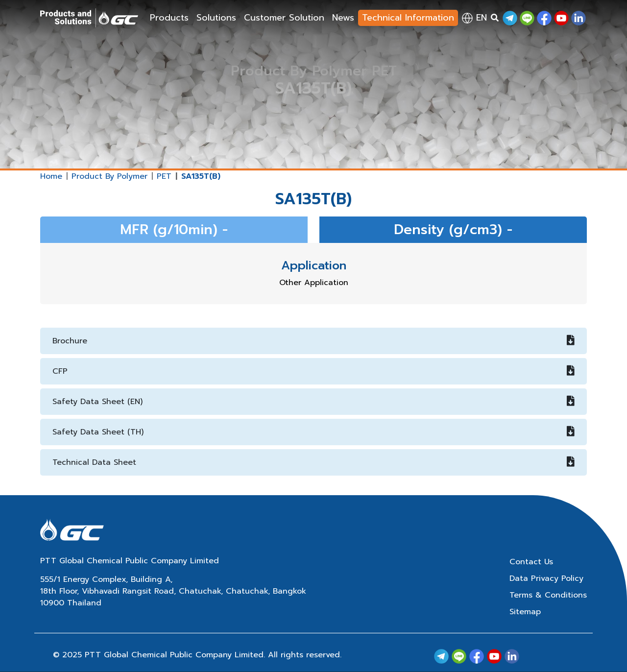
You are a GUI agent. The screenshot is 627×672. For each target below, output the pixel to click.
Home (51, 176)
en (474, 18)
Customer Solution (284, 18)
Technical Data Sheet (313, 462)
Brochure (313, 341)
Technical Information (408, 18)
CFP (313, 371)
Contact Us (531, 562)
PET (164, 176)
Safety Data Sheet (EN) (313, 402)
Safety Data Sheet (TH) (313, 432)
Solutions (216, 18)
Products (169, 18)
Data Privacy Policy (546, 578)
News (343, 18)
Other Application (314, 283)
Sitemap (525, 612)
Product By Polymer (109, 176)
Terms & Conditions (548, 595)
